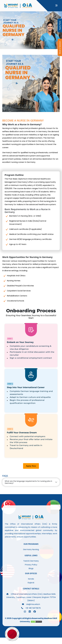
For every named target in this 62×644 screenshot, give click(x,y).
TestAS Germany (31, 561)
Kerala (31, 579)
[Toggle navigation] (56, 6)
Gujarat (31, 583)
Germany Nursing (31, 549)
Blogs (31, 568)
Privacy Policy (31, 565)
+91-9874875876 (31, 608)
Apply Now (31, 466)
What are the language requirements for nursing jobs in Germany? (28, 482)
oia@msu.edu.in (31, 604)
